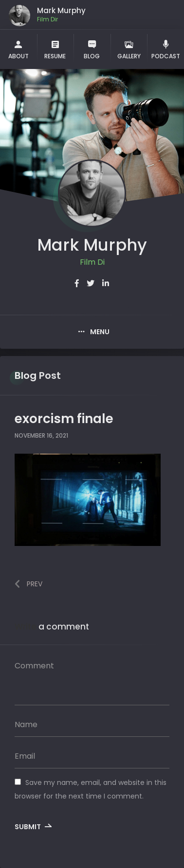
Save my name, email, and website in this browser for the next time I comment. (91, 789)
